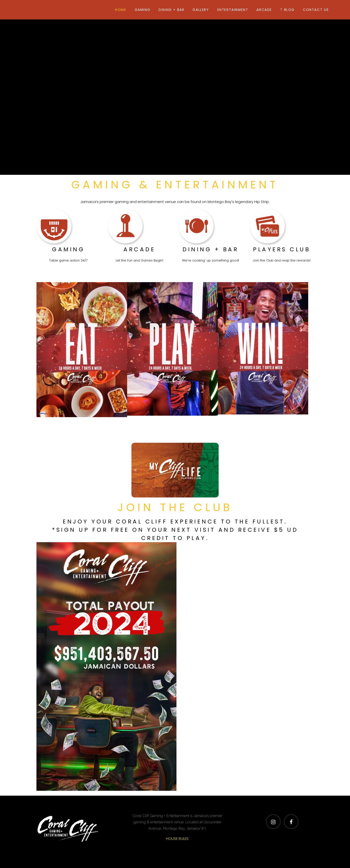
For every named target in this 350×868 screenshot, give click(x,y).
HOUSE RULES (177, 839)
